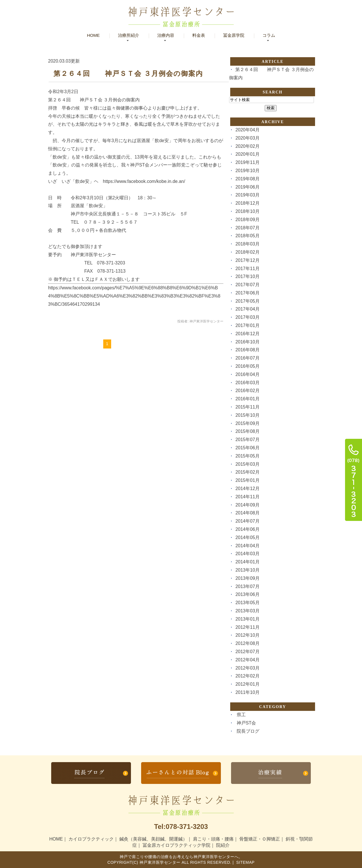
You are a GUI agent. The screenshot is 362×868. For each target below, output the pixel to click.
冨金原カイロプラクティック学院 (176, 845)
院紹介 (223, 845)
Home (93, 35)
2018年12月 (247, 203)
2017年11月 (247, 269)
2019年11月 (247, 162)
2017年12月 (247, 260)
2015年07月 (247, 440)
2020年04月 (247, 130)
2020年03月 (247, 138)
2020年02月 (247, 146)
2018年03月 (247, 244)
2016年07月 (247, 358)
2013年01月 (247, 619)
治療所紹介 (129, 35)
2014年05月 (247, 537)
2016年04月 (247, 374)
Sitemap (245, 862)
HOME (56, 839)
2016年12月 (247, 334)
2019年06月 (247, 187)
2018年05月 (247, 236)
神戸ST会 (246, 723)
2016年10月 (247, 342)
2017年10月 (247, 276)
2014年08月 (247, 513)
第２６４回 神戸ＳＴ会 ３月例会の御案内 (128, 74)
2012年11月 (247, 627)
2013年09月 (247, 578)
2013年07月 (247, 586)
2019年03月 (247, 195)
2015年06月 (247, 448)
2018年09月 (247, 220)
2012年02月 (247, 676)
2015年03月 (247, 464)
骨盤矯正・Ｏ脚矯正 (260, 839)
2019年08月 (247, 179)
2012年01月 (247, 684)
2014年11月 (247, 497)
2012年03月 (247, 668)
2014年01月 (247, 562)
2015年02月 (247, 472)
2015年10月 (247, 415)
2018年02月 (247, 252)
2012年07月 (247, 652)
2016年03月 (247, 383)
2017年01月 (247, 325)
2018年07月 (247, 228)
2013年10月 (247, 570)
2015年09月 (247, 423)
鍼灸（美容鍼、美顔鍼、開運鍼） (153, 839)
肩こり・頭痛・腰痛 (213, 839)
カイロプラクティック (91, 839)
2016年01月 (247, 399)
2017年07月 (247, 285)
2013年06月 (247, 594)
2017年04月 (247, 309)
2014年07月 (247, 521)
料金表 (199, 35)
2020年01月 (247, 154)
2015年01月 (247, 480)
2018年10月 (247, 211)
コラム (269, 35)
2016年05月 (247, 366)
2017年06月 (247, 293)
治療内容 (166, 35)
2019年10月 (247, 171)
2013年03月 (247, 611)
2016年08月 (247, 350)
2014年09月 (247, 505)
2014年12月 (247, 488)
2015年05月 (247, 456)
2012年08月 (247, 643)
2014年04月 (247, 546)
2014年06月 (247, 529)
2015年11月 (247, 407)
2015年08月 (247, 431)
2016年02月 (247, 391)
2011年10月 (247, 692)
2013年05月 (247, 603)
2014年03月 (247, 554)
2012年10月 (247, 635)
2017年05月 (247, 301)
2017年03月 (247, 317)
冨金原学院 (234, 35)
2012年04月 (247, 660)
